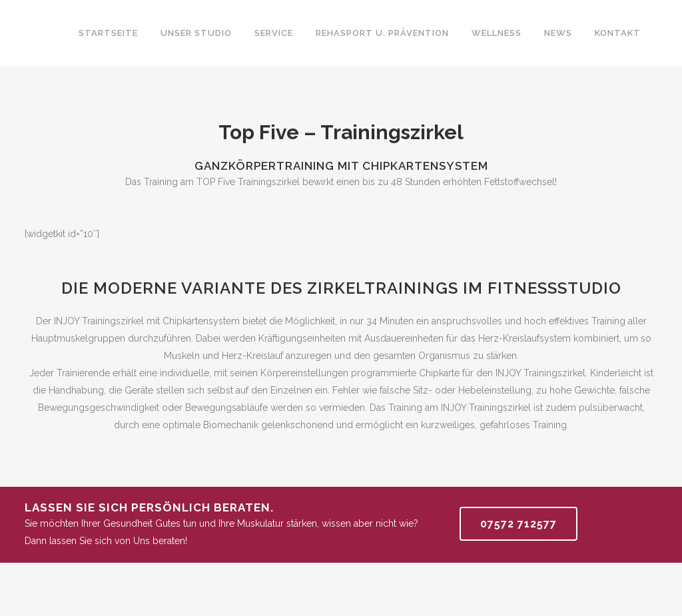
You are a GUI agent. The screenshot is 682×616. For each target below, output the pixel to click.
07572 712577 (518, 524)
